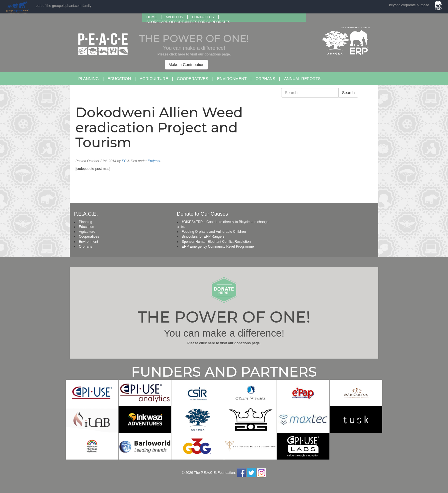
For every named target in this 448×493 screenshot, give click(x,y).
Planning (89, 79)
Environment (232, 79)
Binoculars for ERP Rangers (203, 236)
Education (119, 79)
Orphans (265, 79)
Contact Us (203, 17)
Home (152, 17)
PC (124, 161)
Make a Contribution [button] (186, 65)
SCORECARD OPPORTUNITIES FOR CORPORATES (188, 22)
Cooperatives (192, 79)
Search (348, 93)
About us (174, 17)
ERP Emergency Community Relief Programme (218, 247)
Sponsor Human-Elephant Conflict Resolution (216, 242)
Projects (154, 161)
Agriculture (154, 79)
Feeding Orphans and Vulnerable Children (214, 232)
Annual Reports (302, 79)
